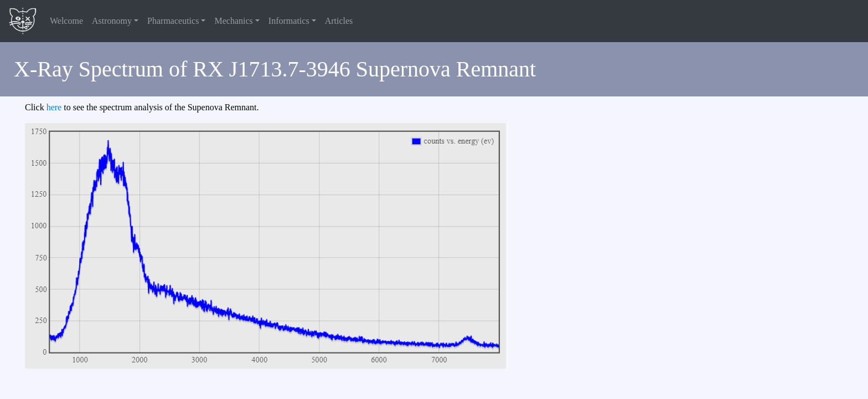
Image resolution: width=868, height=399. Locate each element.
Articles (339, 21)
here (54, 107)
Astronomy (112, 21)
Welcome (66, 21)
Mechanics (233, 21)
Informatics (289, 21)
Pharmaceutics (173, 21)
